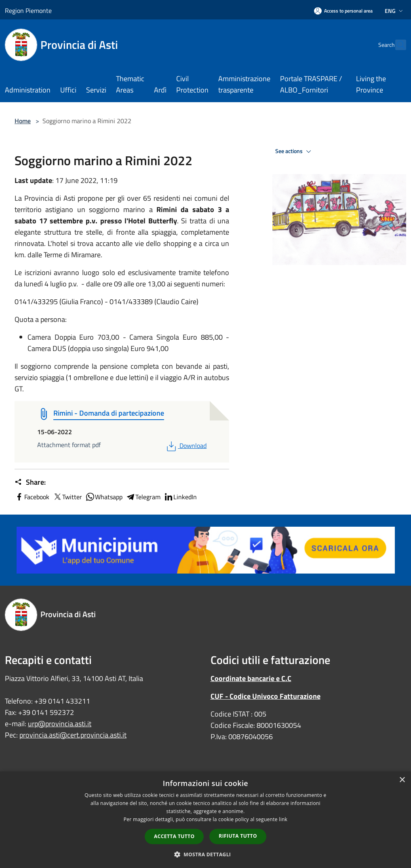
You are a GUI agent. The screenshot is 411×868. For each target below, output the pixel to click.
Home (23, 121)
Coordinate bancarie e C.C (251, 678)
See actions (294, 151)
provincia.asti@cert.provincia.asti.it (73, 735)
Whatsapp (104, 497)
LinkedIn (180, 497)
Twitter (67, 497)
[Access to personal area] (343, 11)
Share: (30, 482)
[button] (206, 854)
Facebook (32, 497)
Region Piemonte (28, 11)
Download (186, 446)
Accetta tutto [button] (174, 836)
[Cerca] (396, 45)
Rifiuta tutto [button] (238, 836)
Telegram (143, 497)
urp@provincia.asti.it (60, 724)
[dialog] (205, 820)
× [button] (402, 780)
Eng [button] (395, 11)
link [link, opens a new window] (283, 819)
